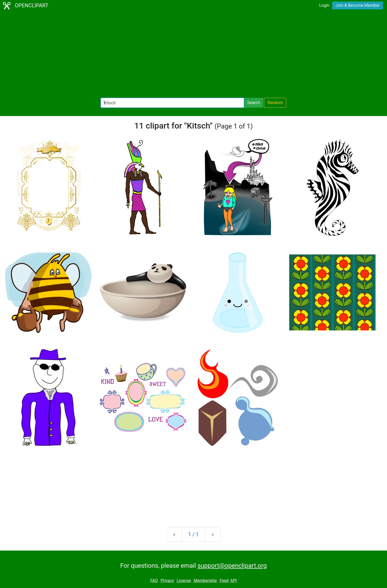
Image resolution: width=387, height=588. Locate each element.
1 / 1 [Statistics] (194, 534)
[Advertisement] (193, 55)
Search (253, 103)
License (184, 581)
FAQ (154, 581)
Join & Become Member (358, 5)
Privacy (167, 581)
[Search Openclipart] (172, 103)
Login (324, 5)
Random (275, 103)
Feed (224, 581)
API (233, 581)
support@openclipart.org (232, 566)
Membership (205, 581)
